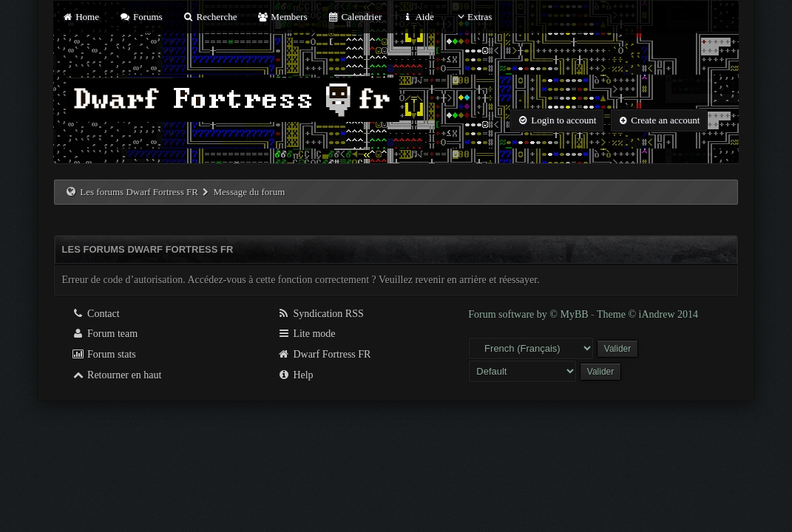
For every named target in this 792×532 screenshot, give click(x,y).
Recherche (210, 17)
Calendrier (355, 17)
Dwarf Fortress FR (324, 354)
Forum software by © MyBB (529, 314)
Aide (418, 17)
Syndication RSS (321, 314)
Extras (473, 17)
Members (282, 17)
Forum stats (104, 354)
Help (295, 375)
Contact (96, 314)
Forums (141, 17)
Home (81, 17)
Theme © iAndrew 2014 (647, 314)
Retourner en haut (117, 375)
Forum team (105, 334)
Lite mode (307, 334)
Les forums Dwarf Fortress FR (139, 192)
